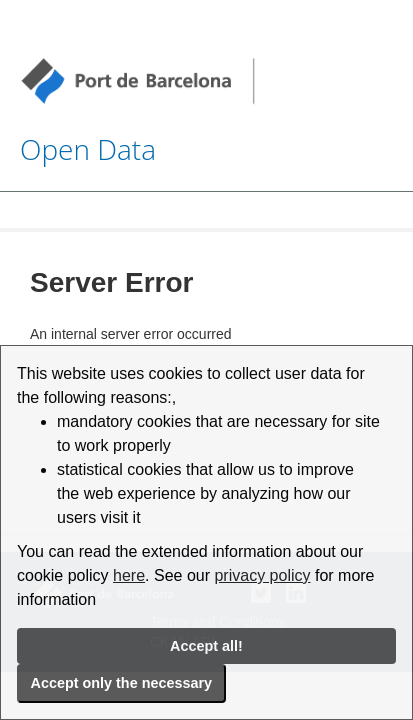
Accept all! (206, 646)
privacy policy (262, 575)
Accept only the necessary (122, 683)
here (129, 575)
